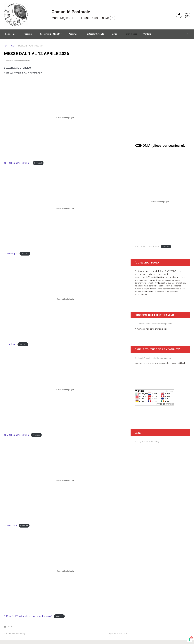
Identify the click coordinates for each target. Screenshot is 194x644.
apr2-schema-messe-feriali (17, 435)
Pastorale (73, 34)
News (13, 46)
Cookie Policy (153, 442)
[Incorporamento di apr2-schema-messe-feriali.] (65, 390)
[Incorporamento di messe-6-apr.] (65, 299)
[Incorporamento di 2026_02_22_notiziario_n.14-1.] (160, 202)
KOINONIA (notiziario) (16, 634)
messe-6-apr (10, 344)
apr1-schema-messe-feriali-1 (18, 163)
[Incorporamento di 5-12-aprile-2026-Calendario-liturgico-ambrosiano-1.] (65, 571)
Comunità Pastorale (71, 12)
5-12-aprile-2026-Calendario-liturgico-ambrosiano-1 (28, 616)
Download (38, 163)
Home (6, 46)
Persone (28, 34)
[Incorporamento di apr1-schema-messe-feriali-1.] (65, 118)
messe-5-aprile (11, 254)
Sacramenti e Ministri (50, 34)
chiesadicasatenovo (22, 61)
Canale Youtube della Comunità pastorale (156, 324)
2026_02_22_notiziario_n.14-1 (147, 247)
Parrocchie (10, 34)
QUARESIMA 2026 (117, 634)
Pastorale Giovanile (95, 34)
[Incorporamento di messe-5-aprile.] (65, 208)
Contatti (147, 34)
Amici (115, 34)
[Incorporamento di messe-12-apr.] (65, 480)
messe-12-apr (11, 526)
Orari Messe (131, 34)
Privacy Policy (141, 442)
